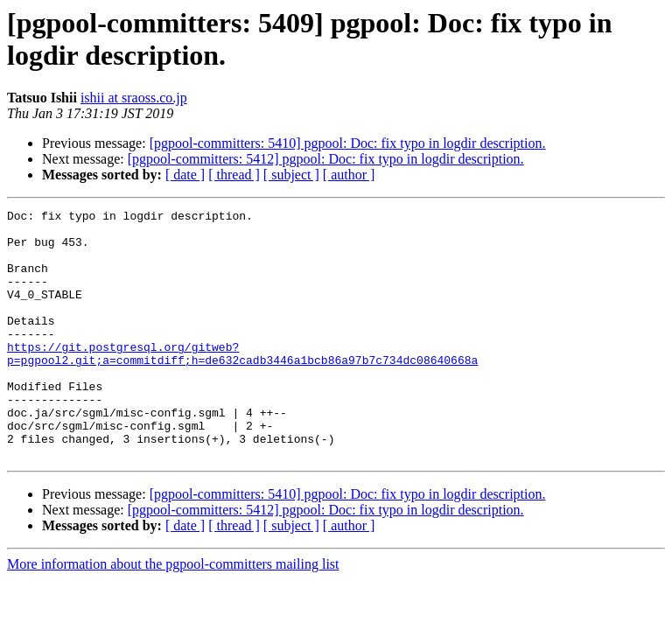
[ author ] (349, 175)
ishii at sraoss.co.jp (134, 98)
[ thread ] (234, 175)
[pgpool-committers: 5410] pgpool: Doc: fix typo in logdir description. (348, 143)
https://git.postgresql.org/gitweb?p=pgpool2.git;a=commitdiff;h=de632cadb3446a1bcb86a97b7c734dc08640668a (242, 383)
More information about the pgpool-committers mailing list (173, 614)
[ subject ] (291, 175)
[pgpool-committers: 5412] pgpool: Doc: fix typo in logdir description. (326, 159)
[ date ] (185, 175)
